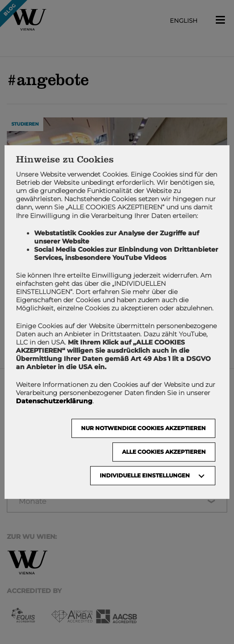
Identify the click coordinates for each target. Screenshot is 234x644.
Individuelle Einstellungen (145, 475)
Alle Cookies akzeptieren (164, 452)
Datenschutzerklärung (54, 401)
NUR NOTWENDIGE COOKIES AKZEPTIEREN (143, 428)
